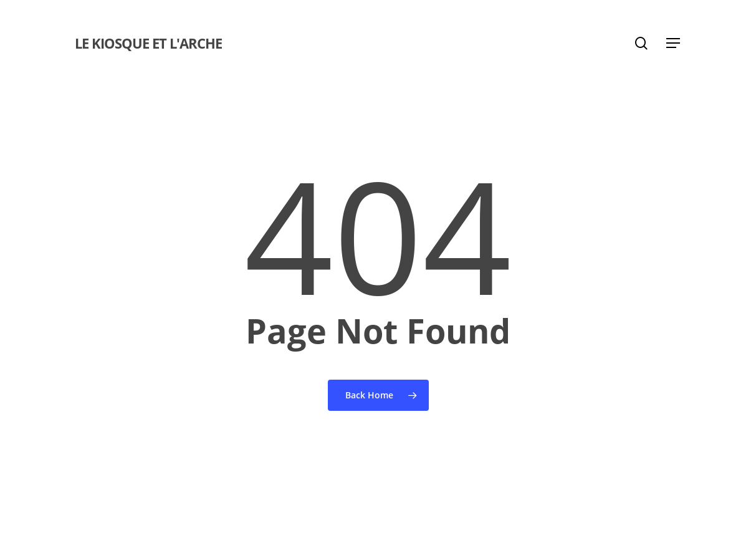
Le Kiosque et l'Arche (148, 43)
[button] (674, 43)
